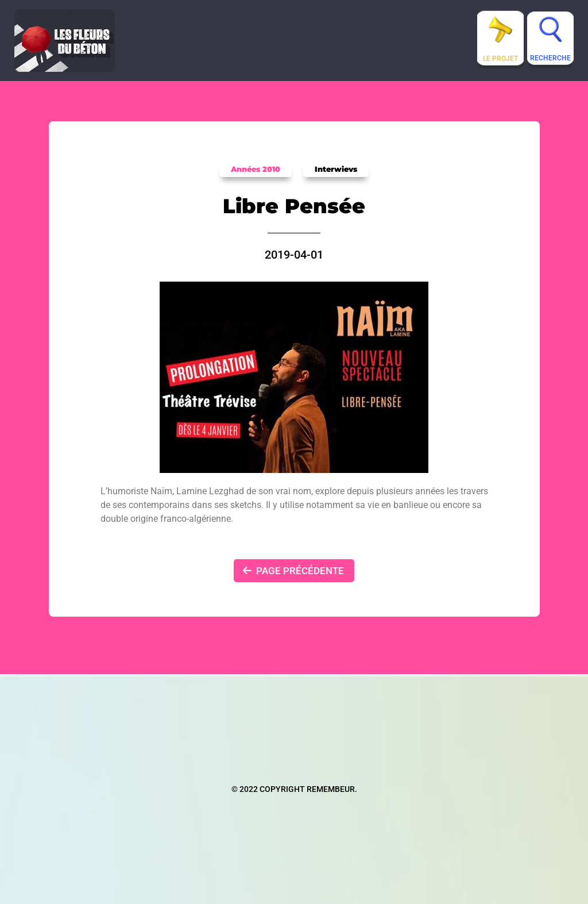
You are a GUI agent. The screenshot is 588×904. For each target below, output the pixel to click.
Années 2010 (256, 169)
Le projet (500, 59)
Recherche (550, 58)
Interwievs (336, 169)
